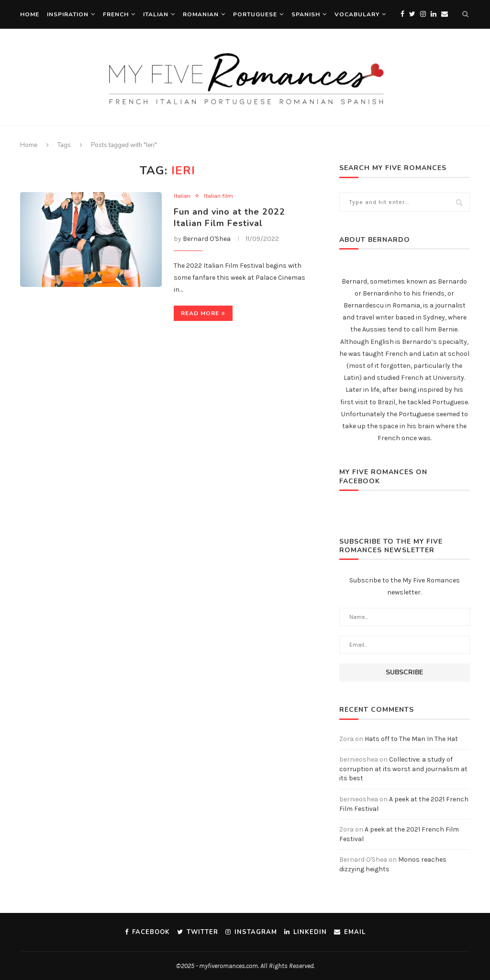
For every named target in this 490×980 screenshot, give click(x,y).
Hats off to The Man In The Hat (411, 739)
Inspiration (68, 14)
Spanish (306, 14)
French (116, 14)
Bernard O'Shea (207, 239)
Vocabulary (357, 14)
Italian (156, 14)
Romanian (201, 14)
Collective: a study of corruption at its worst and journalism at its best (403, 769)
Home (30, 14)
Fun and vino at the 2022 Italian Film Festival (229, 217)
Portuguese (255, 14)
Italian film (218, 196)
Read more (203, 313)
